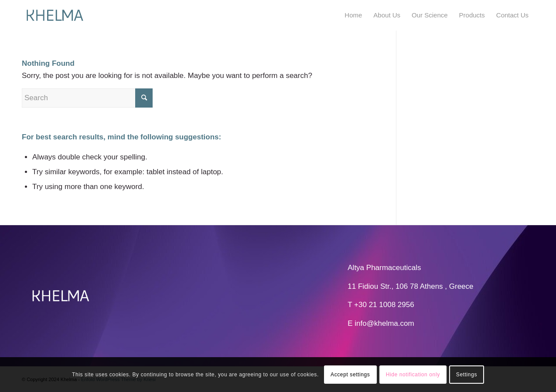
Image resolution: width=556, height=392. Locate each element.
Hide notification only (413, 375)
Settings (467, 375)
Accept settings (350, 375)
